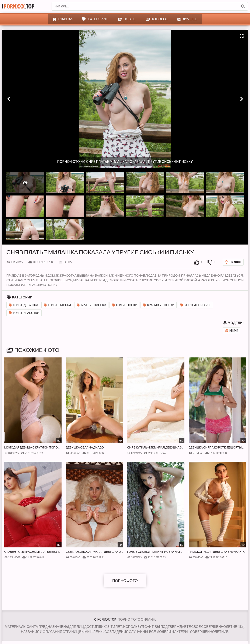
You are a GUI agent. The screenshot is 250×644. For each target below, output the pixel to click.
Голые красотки (24, 313)
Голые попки (125, 305)
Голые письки (57, 305)
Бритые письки (91, 305)
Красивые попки (159, 305)
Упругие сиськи (195, 305)
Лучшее (187, 19)
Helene (232, 331)
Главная (63, 19)
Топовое (157, 19)
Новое (127, 19)
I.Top (18, 6)
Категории (95, 19)
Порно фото (125, 581)
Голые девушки (23, 305)
